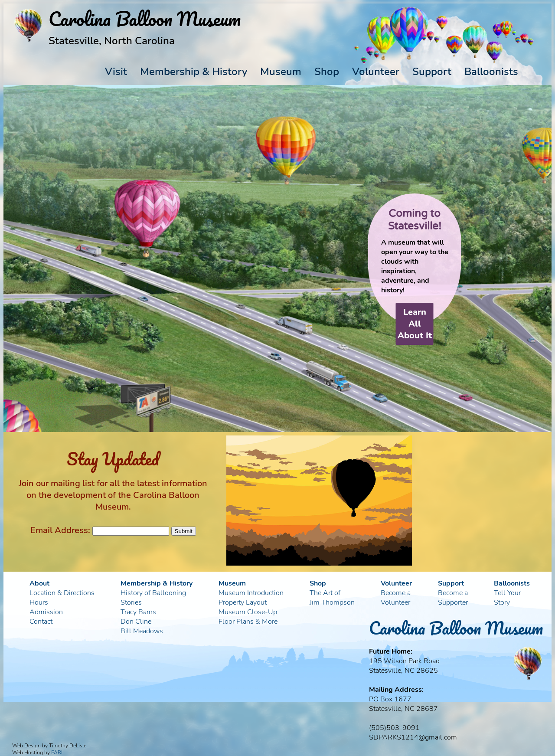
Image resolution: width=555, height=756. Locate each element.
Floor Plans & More (248, 622)
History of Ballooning (153, 593)
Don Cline (136, 622)
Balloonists (491, 72)
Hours (39, 602)
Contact (41, 622)
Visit (116, 72)
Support (432, 72)
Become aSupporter (453, 598)
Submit (184, 531)
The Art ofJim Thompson (332, 598)
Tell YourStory (507, 598)
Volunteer (376, 72)
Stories (131, 602)
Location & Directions (62, 593)
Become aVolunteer (396, 598)
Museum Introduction (251, 593)
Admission (46, 612)
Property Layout (243, 602)
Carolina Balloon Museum (456, 628)
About (39, 583)
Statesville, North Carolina (112, 41)
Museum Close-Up (248, 612)
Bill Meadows (142, 631)
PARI (57, 753)
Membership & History (194, 72)
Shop (327, 72)
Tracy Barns (138, 612)
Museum (281, 72)
